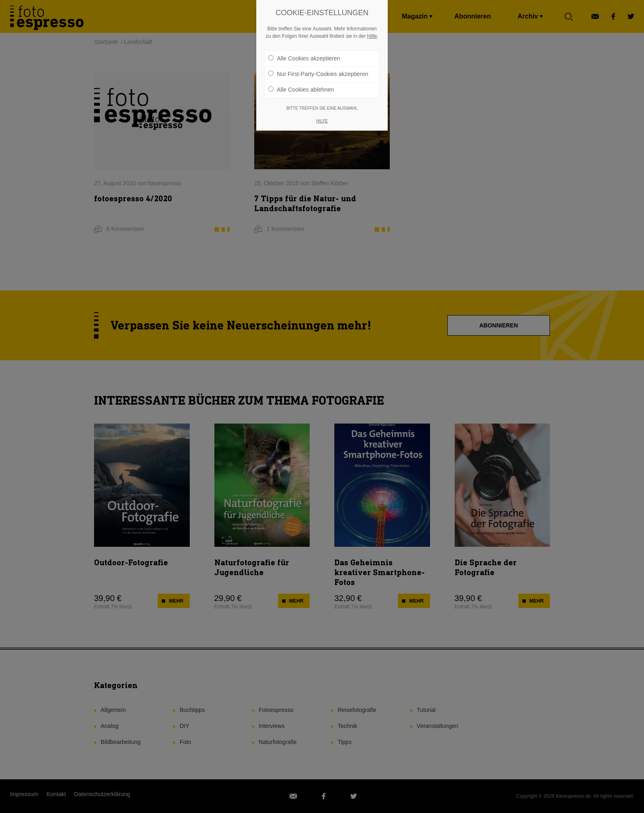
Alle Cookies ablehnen (301, 69)
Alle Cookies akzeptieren (304, 38)
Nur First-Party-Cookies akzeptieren (318, 53)
